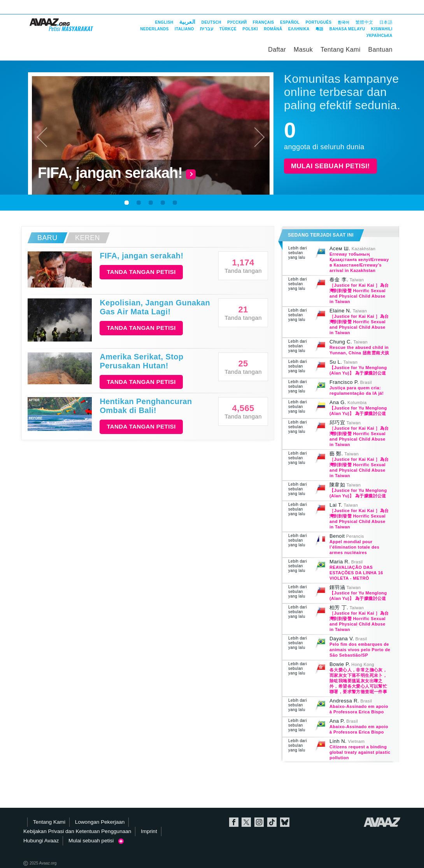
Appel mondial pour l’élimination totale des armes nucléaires (354, 547)
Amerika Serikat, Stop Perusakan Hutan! (141, 361)
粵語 (320, 29)
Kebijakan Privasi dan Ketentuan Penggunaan (77, 831)
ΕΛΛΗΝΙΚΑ (299, 29)
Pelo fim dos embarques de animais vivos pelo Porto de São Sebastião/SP (360, 650)
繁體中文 (364, 22)
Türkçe (228, 29)
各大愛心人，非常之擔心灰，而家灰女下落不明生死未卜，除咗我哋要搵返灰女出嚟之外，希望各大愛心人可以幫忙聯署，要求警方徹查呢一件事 (358, 681)
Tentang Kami (341, 50)
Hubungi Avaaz (41, 841)
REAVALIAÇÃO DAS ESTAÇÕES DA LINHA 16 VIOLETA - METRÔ (356, 573)
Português (318, 22)
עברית (207, 29)
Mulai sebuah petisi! (330, 166)
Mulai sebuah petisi (96, 841)
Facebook (234, 822)
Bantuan (380, 50)
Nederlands (154, 29)
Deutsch (211, 22)
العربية (187, 22)
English (164, 22)
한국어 (344, 22)
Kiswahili (382, 29)
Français (264, 22)
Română (273, 29)
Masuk (303, 50)
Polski (250, 29)
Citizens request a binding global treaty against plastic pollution (360, 752)
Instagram (259, 822)
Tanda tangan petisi (141, 272)
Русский (237, 22)
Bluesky (285, 822)
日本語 (386, 22)
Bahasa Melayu (347, 29)
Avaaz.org (382, 822)
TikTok (272, 822)
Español (290, 22)
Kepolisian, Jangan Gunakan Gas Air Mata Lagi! (155, 307)
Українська (379, 36)
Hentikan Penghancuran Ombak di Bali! (146, 406)
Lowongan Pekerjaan (100, 822)
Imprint (149, 831)
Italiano (184, 29)
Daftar (277, 50)
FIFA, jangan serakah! (141, 256)
